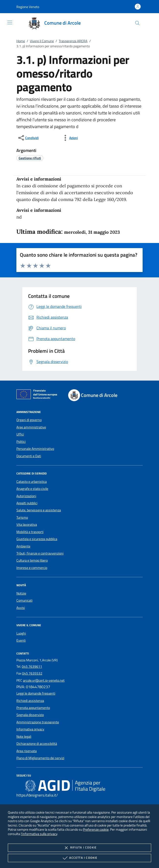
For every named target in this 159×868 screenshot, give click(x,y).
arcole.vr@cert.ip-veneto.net (44, 680)
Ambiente (23, 546)
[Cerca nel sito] (137, 23)
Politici (21, 442)
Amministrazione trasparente (38, 722)
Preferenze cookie (96, 829)
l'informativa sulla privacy (39, 834)
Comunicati (24, 600)
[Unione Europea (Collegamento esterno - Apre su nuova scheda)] (38, 395)
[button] (28, 7)
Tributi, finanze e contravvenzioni (40, 553)
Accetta (79, 858)
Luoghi (21, 633)
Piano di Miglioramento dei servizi (40, 758)
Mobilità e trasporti (30, 532)
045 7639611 (32, 666)
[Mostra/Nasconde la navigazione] (10, 22)
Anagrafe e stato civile (32, 489)
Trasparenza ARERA (73, 41)
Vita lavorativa (27, 525)
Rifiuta (79, 848)
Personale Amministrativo (35, 449)
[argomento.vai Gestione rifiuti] (30, 158)
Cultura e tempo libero (32, 560)
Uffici (20, 434)
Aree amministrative (31, 427)
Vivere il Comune (42, 41)
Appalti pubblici (27, 503)
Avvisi (21, 608)
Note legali (24, 737)
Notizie (21, 593)
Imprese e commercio (32, 568)
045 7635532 (32, 673)
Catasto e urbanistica (32, 482)
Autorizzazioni (26, 496)
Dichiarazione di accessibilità (37, 744)
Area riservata (27, 751)
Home (21, 41)
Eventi (21, 640)
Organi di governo (29, 420)
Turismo (22, 517)
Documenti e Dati (29, 456)
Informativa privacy (30, 729)
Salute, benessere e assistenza (39, 510)
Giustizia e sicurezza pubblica (37, 539)
